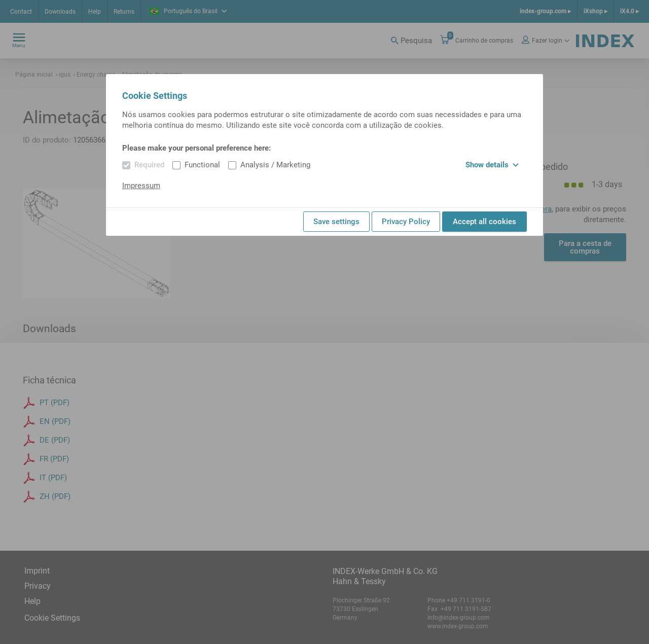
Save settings (336, 222)
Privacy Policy (406, 222)
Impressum (141, 186)
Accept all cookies (484, 222)
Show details (492, 165)
